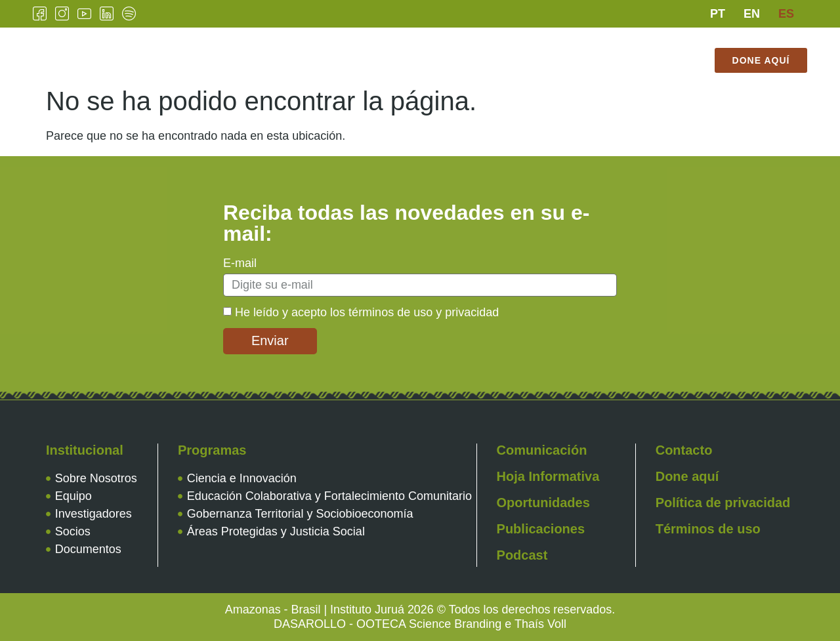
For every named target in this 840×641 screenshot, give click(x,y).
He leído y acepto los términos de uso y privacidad (367, 312)
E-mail (240, 263)
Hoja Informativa (548, 476)
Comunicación (455, 50)
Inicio (190, 50)
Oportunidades (543, 503)
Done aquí (687, 476)
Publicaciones (559, 50)
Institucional (266, 50)
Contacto (650, 50)
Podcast (522, 555)
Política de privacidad (723, 503)
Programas (360, 50)
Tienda (437, 70)
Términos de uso (708, 529)
